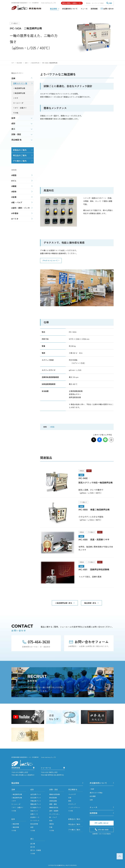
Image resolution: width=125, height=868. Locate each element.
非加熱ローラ (35, 817)
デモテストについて (50, 260)
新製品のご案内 (20, 150)
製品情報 (15, 783)
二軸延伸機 (15, 824)
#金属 (14, 197)
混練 (13, 789)
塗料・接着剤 (54, 811)
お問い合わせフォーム (89, 642)
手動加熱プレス (36, 801)
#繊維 (14, 186)
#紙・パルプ (17, 202)
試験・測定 (54, 789)
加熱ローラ (34, 814)
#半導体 (15, 213)
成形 (32, 789)
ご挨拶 (92, 789)
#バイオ (15, 219)
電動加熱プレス (36, 804)
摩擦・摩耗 (53, 804)
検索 (109, 3)
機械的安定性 (54, 807)
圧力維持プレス (36, 807)
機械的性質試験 (55, 794)
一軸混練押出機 (17, 794)
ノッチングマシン (74, 807)
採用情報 (93, 813)
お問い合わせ (102, 823)
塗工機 (33, 844)
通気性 (52, 824)
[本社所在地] (34, 768)
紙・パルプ (53, 817)
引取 (70, 798)
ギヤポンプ (72, 804)
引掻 (51, 827)
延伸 (13, 819)
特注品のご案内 (20, 155)
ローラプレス (35, 821)
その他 (14, 811)
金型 (32, 827)
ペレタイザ (72, 794)
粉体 (51, 821)
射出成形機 (34, 824)
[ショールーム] (64, 768)
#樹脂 (52, 427)
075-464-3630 (36, 642)
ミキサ (14, 801)
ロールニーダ (16, 804)
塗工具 (33, 847)
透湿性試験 (53, 801)
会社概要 (93, 796)
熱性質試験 (53, 798)
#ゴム (14, 181)
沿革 (91, 800)
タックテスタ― (55, 814)
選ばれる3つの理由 (96, 793)
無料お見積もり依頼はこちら (72, 3)
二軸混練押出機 (17, 798)
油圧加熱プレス (36, 794)
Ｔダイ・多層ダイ (17, 807)
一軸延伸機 (15, 827)
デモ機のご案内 (20, 161)
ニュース (93, 807)
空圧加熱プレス (36, 798)
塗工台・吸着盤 (36, 850)
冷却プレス (34, 811)
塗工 (32, 839)
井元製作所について (98, 783)
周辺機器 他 (73, 789)
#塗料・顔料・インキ (21, 208)
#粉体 (14, 191)
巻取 (70, 801)
